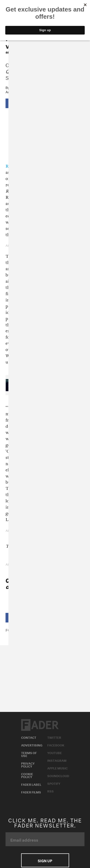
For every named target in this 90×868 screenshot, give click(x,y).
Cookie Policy (27, 775)
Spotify (54, 783)
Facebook (56, 745)
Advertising (32, 745)
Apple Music (57, 768)
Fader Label (31, 784)
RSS (51, 791)
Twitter (54, 737)
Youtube (55, 752)
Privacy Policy (28, 764)
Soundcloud (58, 775)
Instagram (57, 760)
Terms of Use (29, 754)
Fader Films (31, 792)
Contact (29, 737)
